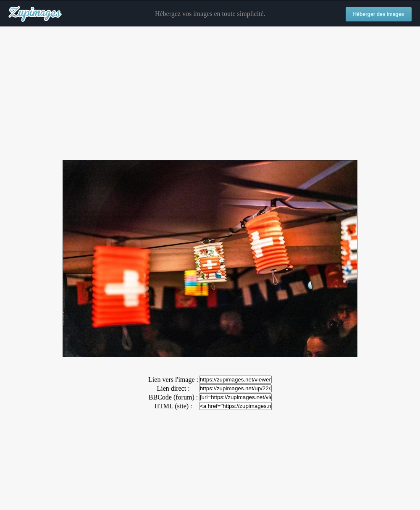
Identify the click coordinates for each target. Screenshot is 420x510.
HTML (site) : (173, 406)
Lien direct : (173, 388)
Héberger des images (379, 14)
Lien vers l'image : (173, 380)
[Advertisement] (210, 94)
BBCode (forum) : (173, 397)
